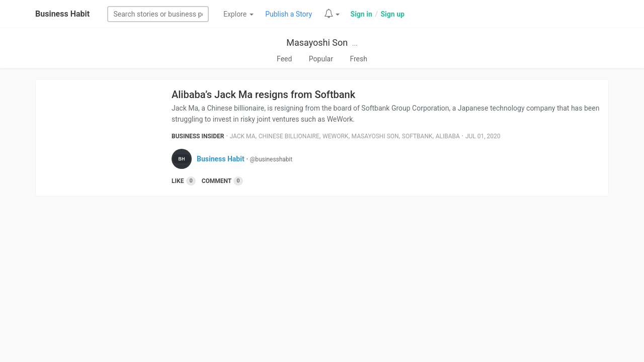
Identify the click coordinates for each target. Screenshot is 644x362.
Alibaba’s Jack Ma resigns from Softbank (263, 95)
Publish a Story (289, 14)
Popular (321, 59)
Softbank (417, 136)
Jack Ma (243, 136)
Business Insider (198, 136)
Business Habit (62, 14)
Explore (238, 14)
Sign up (392, 14)
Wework (335, 136)
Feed (284, 59)
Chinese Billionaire (289, 136)
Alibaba (448, 136)
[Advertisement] (322, 282)
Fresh (358, 59)
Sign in (361, 14)
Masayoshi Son (317, 42)
